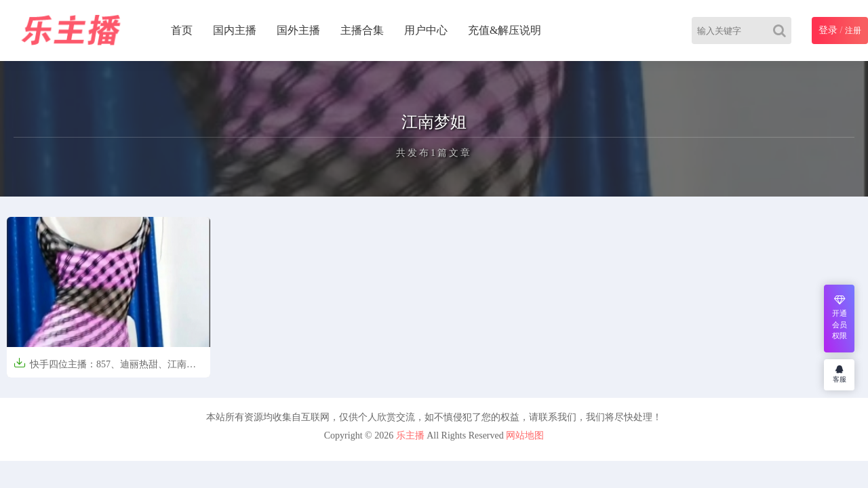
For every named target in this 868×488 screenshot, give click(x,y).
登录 (828, 30)
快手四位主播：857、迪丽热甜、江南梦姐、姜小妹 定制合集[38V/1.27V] (105, 368)
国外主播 (298, 30)
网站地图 (525, 435)
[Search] (782, 30)
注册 (853, 30)
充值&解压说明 (505, 30)
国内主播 (235, 30)
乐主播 (410, 435)
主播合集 (362, 30)
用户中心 (426, 30)
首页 (182, 30)
